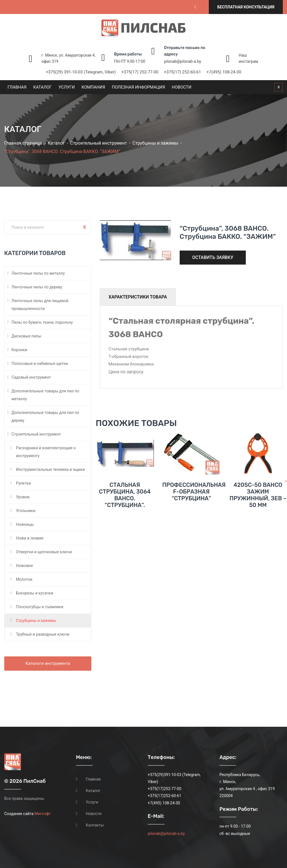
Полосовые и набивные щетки (40, 364)
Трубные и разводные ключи (43, 634)
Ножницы (25, 524)
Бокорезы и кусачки (35, 593)
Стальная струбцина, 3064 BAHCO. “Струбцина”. (125, 511)
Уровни (23, 497)
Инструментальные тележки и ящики (50, 469)
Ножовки (24, 566)
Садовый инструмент (31, 377)
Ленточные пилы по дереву (37, 287)
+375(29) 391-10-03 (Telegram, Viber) (81, 72)
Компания (93, 87)
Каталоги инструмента (48, 663)
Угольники (26, 511)
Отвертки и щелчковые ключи (44, 552)
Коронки (19, 350)
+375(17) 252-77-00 (140, 72)
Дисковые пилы (26, 336)
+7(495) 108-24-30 (224, 72)
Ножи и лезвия (30, 538)
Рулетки (23, 483)
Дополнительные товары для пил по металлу (45, 395)
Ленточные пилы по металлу (38, 273)
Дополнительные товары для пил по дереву (45, 416)
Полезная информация (138, 87)
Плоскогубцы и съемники (40, 607)
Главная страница (23, 143)
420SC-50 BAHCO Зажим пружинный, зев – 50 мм (258, 511)
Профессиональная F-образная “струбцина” (194, 508)
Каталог (43, 87)
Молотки (24, 579)
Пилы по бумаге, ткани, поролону (42, 322)
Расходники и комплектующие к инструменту (46, 452)
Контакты (95, 825)
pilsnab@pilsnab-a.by (182, 61)
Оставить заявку (213, 257)
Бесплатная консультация (246, 7)
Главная (17, 87)
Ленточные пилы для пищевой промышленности (40, 305)
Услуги (67, 87)
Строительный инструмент (98, 143)
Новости (182, 87)
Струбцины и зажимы (155, 143)
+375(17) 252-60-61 (182, 72)
